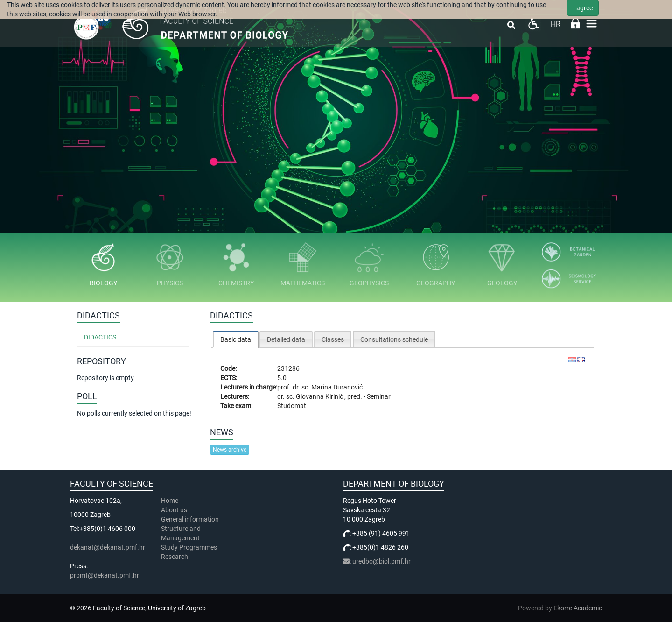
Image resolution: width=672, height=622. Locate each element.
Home (170, 501)
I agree (583, 8)
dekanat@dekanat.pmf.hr (108, 547)
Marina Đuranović (337, 387)
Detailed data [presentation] (286, 339)
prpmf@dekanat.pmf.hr (105, 575)
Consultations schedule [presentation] (394, 339)
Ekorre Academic (578, 608)
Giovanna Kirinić (320, 396)
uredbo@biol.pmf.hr (381, 561)
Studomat (292, 406)
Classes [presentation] (333, 339)
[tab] (236, 339)
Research (175, 557)
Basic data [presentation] (236, 339)
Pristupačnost (533, 24)
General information (190, 519)
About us (175, 510)
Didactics (100, 337)
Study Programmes (189, 547)
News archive (230, 450)
